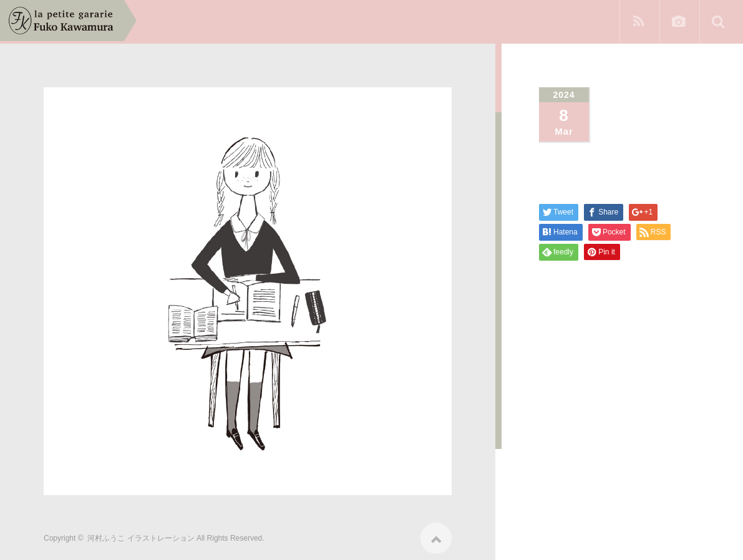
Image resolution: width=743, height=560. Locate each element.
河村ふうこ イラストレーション (141, 534)
